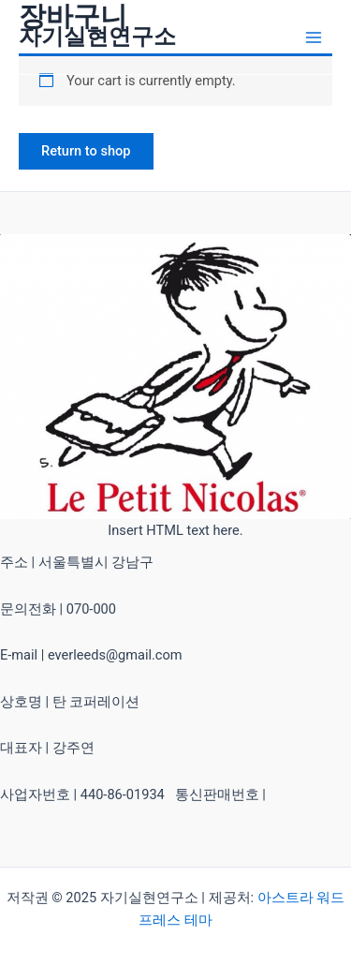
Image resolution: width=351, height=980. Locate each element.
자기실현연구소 (97, 37)
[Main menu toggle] (314, 37)
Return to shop (86, 151)
